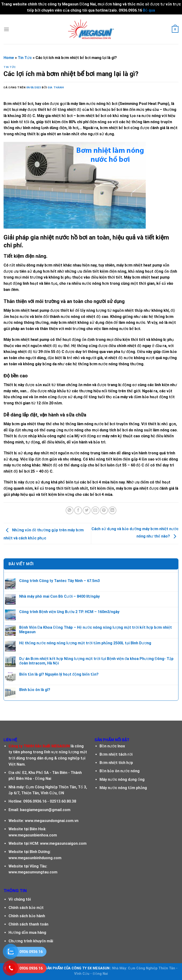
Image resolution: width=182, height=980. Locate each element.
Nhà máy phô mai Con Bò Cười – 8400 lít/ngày (59, 596)
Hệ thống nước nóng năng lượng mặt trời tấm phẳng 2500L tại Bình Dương (85, 643)
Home (9, 58)
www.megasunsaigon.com (63, 843)
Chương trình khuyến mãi (31, 941)
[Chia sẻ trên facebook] (78, 510)
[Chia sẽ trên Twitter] (87, 510)
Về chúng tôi (20, 899)
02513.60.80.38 (63, 801)
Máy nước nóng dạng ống (122, 779)
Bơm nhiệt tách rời (116, 754)
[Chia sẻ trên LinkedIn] (112, 510)
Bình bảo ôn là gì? (35, 690)
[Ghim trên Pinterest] (104, 510)
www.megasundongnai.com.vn (52, 821)
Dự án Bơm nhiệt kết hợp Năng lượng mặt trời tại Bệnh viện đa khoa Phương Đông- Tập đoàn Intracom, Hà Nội (96, 661)
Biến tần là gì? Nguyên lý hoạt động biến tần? (59, 674)
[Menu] (6, 29)
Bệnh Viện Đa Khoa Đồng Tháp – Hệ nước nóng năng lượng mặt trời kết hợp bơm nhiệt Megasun (96, 630)
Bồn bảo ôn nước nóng (120, 771)
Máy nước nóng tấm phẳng (123, 788)
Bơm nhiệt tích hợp (116, 763)
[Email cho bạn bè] (95, 510)
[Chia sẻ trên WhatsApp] (70, 510)
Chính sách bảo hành (27, 916)
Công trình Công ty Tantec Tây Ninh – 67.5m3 (59, 581)
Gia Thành (56, 88)
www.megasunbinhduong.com (35, 858)
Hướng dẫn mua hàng (27, 933)
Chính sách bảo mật (26, 908)
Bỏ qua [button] (149, 10)
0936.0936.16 (35, 801)
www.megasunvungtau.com (33, 872)
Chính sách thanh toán (28, 924)
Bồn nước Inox (112, 746)
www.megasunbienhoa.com (33, 835)
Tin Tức (25, 58)
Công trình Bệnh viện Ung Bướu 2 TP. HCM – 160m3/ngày (69, 612)
